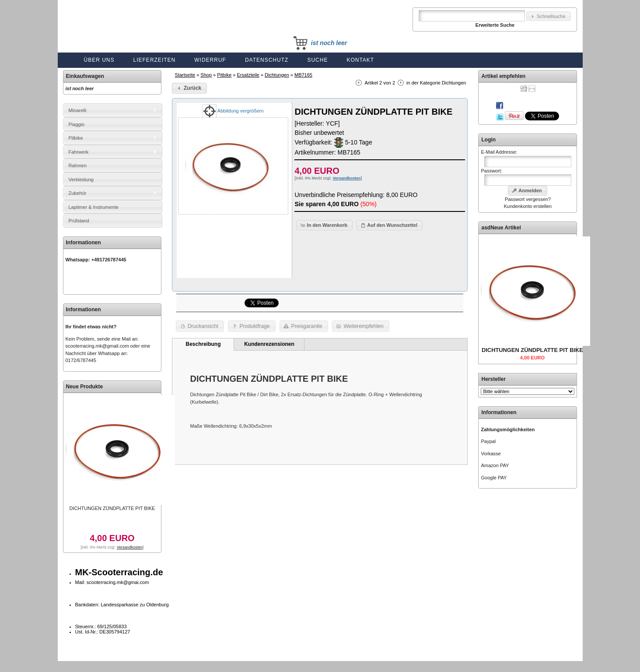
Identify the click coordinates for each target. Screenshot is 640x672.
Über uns (99, 60)
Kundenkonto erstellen (528, 206)
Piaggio (77, 124)
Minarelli (78, 110)
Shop (206, 75)
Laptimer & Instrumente (94, 207)
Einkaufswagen (85, 76)
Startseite (185, 75)
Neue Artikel (506, 228)
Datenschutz (267, 60)
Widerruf (210, 60)
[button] (549, 16)
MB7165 (303, 75)
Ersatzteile (248, 75)
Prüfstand (79, 221)
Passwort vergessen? (528, 199)
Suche (317, 60)
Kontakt (360, 60)
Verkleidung (81, 179)
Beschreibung (203, 344)
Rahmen (78, 165)
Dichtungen (277, 75)
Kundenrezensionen (269, 344)
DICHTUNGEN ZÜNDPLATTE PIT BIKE (112, 508)
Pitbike (224, 75)
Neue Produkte (85, 387)
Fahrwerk (79, 152)
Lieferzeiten (155, 60)
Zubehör (78, 193)
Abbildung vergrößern (233, 111)
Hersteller (493, 379)
